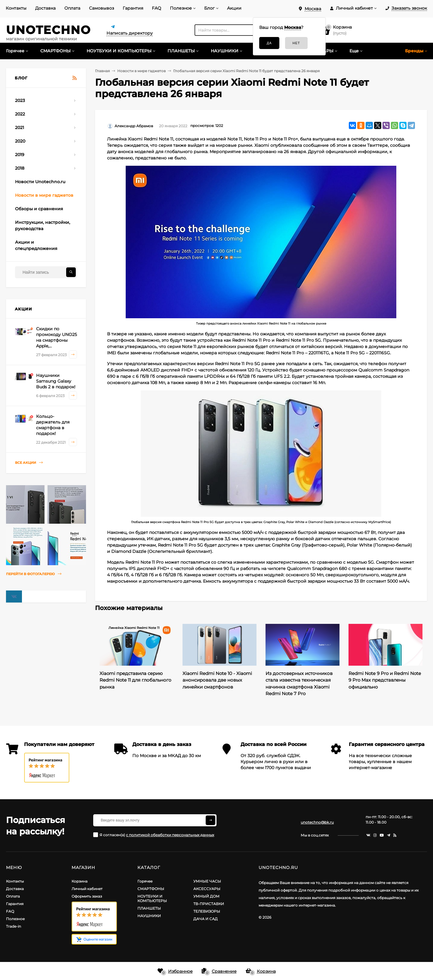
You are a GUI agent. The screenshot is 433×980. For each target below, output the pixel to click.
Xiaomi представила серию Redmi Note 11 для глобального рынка (135, 680)
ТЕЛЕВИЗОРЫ (207, 911)
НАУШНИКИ (149, 916)
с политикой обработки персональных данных (170, 835)
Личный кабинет (87, 889)
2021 (20, 128)
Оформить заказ (87, 896)
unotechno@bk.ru (317, 822)
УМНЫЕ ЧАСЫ (207, 881)
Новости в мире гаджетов (44, 195)
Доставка (45, 8)
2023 (20, 100)
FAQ (157, 8)
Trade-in (14, 926)
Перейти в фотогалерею (34, 574)
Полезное (181, 8)
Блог (209, 8)
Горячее (145, 881)
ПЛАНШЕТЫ (149, 908)
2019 (20, 155)
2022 (20, 114)
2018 (20, 168)
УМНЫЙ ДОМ (206, 896)
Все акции (29, 463)
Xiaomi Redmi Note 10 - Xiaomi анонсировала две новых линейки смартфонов (217, 680)
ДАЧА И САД (206, 919)
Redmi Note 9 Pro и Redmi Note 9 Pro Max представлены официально (385, 680)
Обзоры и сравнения (39, 209)
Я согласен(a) (154, 835)
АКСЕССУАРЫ (207, 889)
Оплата (72, 8)
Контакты (16, 8)
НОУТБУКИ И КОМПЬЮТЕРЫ (152, 898)
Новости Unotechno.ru (40, 182)
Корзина (80, 881)
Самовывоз (101, 8)
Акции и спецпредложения (36, 245)
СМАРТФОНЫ (151, 889)
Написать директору (130, 33)
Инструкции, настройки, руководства (43, 225)
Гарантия (133, 8)
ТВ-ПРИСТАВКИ (209, 904)
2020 (20, 141)
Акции (234, 8)
